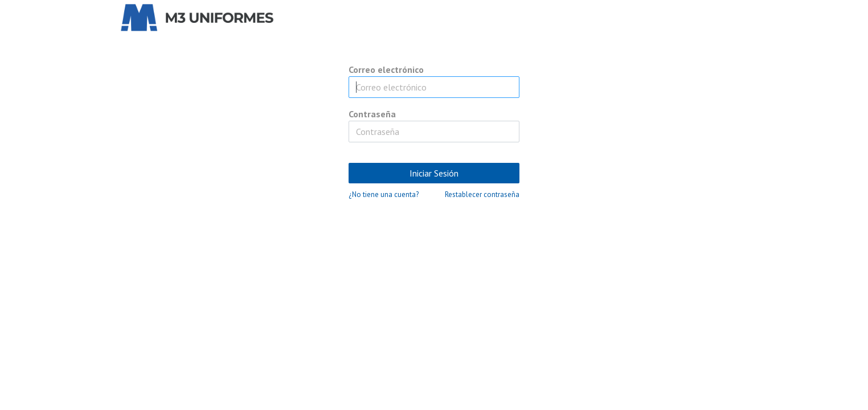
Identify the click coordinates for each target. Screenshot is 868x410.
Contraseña (372, 114)
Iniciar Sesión (434, 173)
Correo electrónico (386, 69)
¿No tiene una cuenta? (384, 194)
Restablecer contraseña (482, 194)
